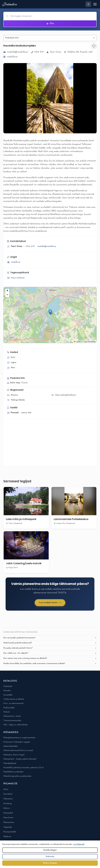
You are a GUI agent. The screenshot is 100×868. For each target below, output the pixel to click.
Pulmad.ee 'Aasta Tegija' (14, 755)
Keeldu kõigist (50, 850)
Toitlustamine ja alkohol (14, 699)
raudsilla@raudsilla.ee (16, 52)
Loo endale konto (50, 603)
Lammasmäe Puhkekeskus (71, 519)
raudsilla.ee (10, 57)
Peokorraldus (9, 708)
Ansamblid (8, 695)
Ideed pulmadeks (11, 746)
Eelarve (7, 808)
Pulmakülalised (10, 763)
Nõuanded (8, 813)
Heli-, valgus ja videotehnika (16, 725)
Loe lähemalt (79, 844)
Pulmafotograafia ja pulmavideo (17, 776)
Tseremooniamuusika (12, 721)
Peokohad (8, 686)
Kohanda (50, 857)
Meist (6, 789)
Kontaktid (8, 794)
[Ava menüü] (95, 4)
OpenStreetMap (90, 342)
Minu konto (8, 818)
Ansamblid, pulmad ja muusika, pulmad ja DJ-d (23, 768)
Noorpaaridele (10, 832)
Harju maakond (16, 278)
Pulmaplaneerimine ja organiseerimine (19, 738)
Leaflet (77, 342)
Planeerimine (9, 822)
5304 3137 (37, 52)
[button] (50, 312)
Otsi (50, 24)
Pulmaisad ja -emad (12, 716)
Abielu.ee (7, 837)
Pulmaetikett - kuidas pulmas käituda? (20, 759)
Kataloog (7, 804)
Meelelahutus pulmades (13, 772)
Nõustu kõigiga (50, 863)
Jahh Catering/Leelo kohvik (24, 563)
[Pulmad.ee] (10, 4)
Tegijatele (8, 827)
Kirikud (6, 712)
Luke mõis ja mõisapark (21, 519)
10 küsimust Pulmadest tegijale (17, 742)
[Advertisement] (50, 444)
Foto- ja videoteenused (13, 703)
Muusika (7, 691)
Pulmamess (8, 799)
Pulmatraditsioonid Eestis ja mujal (18, 750)
